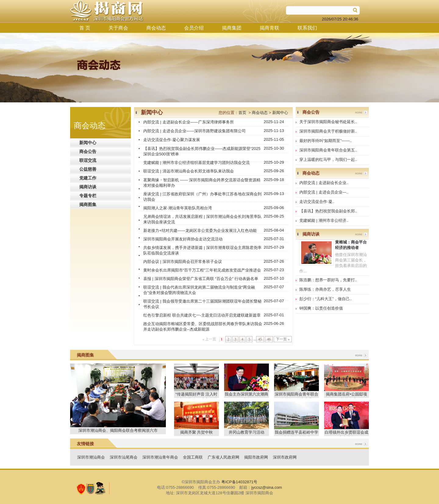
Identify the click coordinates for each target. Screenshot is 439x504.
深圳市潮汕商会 (91, 457)
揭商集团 (232, 28)
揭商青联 (269, 28)
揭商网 (107, 11)
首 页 (85, 28)
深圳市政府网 (285, 457)
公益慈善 (88, 169)
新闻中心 (88, 143)
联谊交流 (88, 160)
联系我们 (307, 28)
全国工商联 (193, 457)
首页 (242, 113)
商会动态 (156, 28)
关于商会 (118, 28)
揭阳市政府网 (256, 457)
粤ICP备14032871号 (239, 482)
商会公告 (88, 151)
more (361, 112)
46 (269, 339)
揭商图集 (88, 204)
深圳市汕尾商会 (124, 457)
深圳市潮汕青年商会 (160, 457)
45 (260, 339)
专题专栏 (88, 196)
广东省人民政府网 (223, 457)
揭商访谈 (88, 187)
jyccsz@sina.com (267, 487)
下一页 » (283, 339)
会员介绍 (194, 28)
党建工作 (88, 178)
